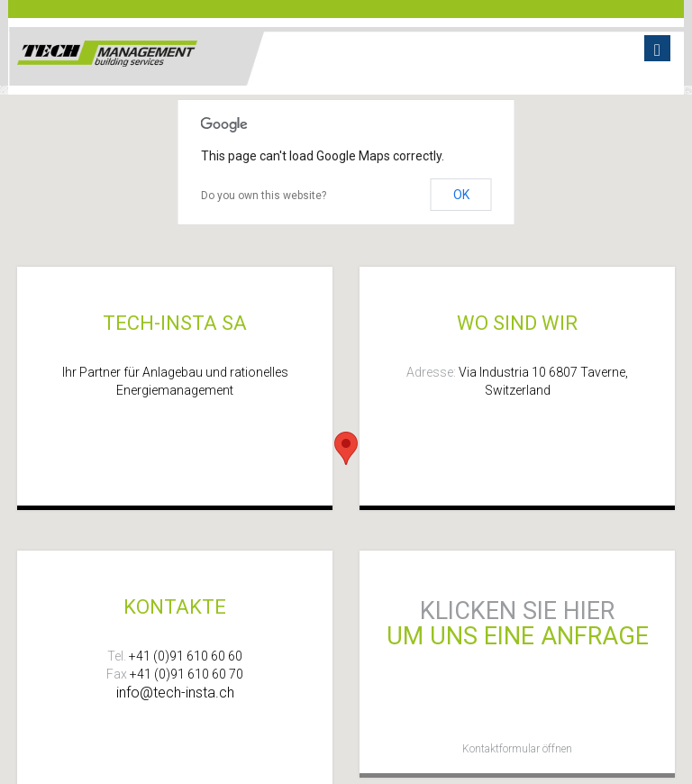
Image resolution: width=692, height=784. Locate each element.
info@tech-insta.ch (175, 693)
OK (461, 195)
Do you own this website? (264, 196)
